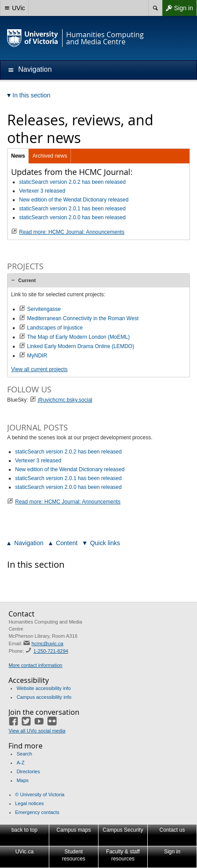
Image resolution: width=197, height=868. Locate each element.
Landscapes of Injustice (55, 328)
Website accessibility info (43, 688)
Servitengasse (44, 309)
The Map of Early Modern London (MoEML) (78, 337)
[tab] (98, 280)
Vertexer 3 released (42, 191)
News (18, 156)
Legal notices (30, 803)
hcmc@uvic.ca (47, 643)
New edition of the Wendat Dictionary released (74, 200)
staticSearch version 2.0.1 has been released (72, 209)
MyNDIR (37, 356)
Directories (28, 771)
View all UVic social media (37, 731)
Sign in (177, 8)
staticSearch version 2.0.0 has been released (72, 217)
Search (24, 754)
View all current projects (39, 369)
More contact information (35, 665)
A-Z (20, 763)
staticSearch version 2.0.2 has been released (72, 182)
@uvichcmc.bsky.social (65, 400)
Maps (22, 780)
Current (27, 280)
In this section (36, 564)
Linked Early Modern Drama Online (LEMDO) (81, 346)
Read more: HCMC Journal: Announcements (72, 232)
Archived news (50, 156)
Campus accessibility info (44, 697)
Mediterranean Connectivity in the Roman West (83, 318)
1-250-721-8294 (51, 651)
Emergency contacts (37, 812)
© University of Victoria (40, 794)
